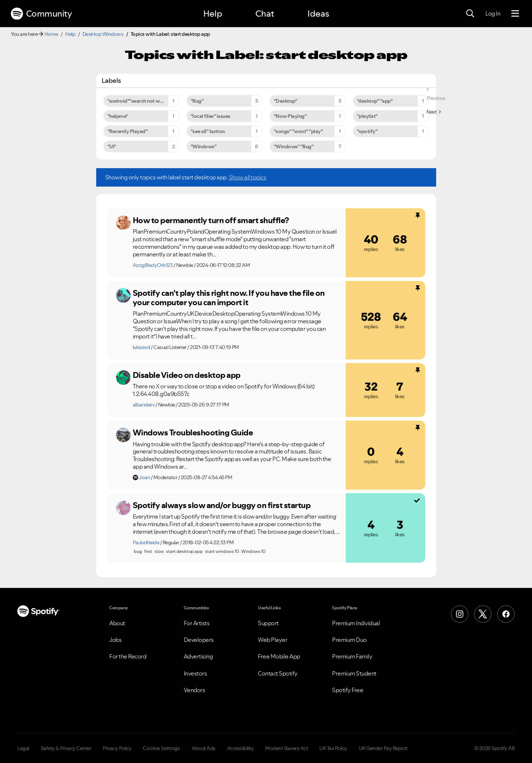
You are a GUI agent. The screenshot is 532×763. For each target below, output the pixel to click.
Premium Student (354, 673)
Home (51, 34)
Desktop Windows (103, 34)
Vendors (195, 690)
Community (41, 14)
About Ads (204, 748)
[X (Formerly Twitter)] (483, 614)
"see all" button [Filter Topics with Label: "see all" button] (208, 131)
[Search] (470, 14)
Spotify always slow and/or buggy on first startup (222, 505)
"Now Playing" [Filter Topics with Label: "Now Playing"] (290, 116)
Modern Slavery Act (286, 748)
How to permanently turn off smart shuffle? (211, 220)
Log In (493, 13)
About (117, 623)
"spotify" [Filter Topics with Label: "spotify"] (367, 131)
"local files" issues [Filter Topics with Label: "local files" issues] (210, 116)
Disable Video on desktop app (187, 375)
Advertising (198, 656)
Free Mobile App (279, 656)
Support (268, 623)
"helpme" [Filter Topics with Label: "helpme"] (118, 116)
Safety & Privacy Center (66, 748)
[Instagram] (460, 614)
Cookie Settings (161, 748)
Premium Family (352, 656)
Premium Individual (356, 623)
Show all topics (248, 177)
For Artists (197, 623)
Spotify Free (348, 690)
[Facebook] (506, 614)
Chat (265, 14)
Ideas (318, 14)
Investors (195, 673)
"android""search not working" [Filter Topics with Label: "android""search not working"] (142, 101)
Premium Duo (349, 640)
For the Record (128, 656)
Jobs (115, 640)
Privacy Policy (117, 748)
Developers (199, 640)
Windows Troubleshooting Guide (193, 432)
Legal (23, 748)
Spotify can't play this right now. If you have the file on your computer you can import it (229, 298)
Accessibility (241, 748)
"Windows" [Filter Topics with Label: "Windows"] (204, 146)
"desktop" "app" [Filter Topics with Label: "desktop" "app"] (375, 101)
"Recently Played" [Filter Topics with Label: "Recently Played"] (127, 131)
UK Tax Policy (333, 748)
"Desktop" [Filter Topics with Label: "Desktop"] (286, 101)
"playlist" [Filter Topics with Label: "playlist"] (367, 116)
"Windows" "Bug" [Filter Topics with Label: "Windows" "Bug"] (294, 146)
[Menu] (515, 14)
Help (213, 14)
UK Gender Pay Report (383, 748)
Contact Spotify (278, 673)
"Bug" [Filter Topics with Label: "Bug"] (197, 101)
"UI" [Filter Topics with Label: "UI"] (112, 146)
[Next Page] (433, 112)
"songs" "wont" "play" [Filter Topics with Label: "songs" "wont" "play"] (298, 131)
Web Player (273, 640)
